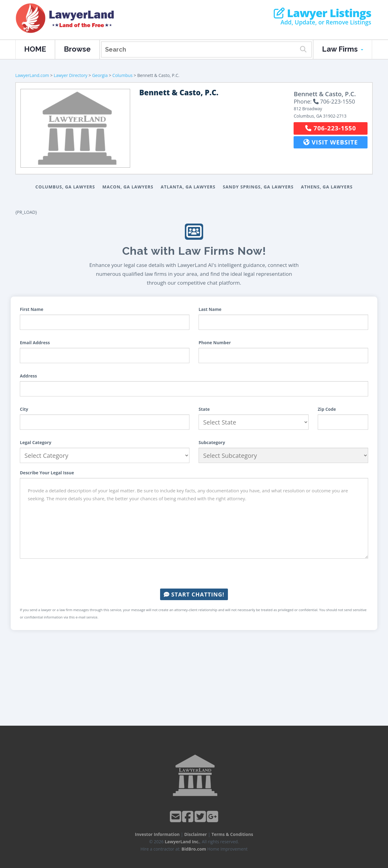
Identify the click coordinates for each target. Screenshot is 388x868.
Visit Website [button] (331, 142)
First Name (32, 309)
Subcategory (212, 442)
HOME (35, 49)
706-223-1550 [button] (331, 128)
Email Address (35, 343)
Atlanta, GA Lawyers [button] (188, 187)
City (24, 409)
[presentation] (194, 574)
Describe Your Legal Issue (47, 473)
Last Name (210, 309)
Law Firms (343, 49)
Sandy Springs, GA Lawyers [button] (258, 187)
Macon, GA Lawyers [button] (128, 187)
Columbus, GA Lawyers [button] (65, 187)
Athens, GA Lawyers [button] (327, 187)
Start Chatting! (194, 594)
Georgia (100, 75)
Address (28, 376)
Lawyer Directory (71, 75)
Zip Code (327, 409)
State (204, 409)
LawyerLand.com (32, 75)
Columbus (123, 75)
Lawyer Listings (322, 13)
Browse (77, 49)
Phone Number (215, 343)
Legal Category (36, 442)
